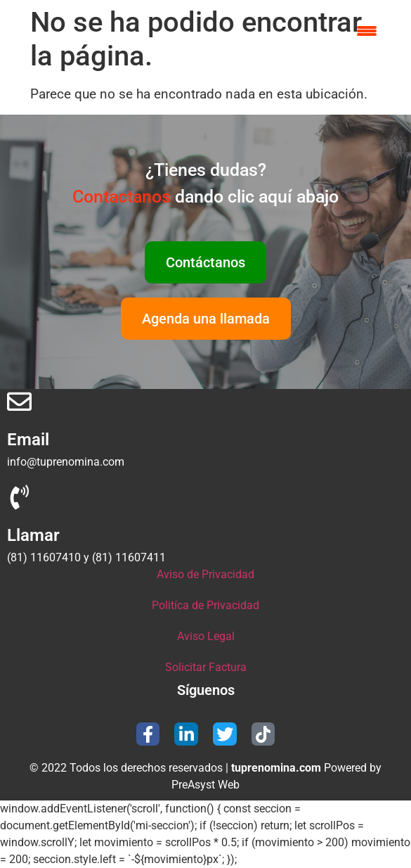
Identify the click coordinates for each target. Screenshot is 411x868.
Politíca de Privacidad (205, 605)
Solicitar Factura (206, 667)
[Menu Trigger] (367, 31)
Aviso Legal (206, 636)
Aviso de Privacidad (205, 574)
